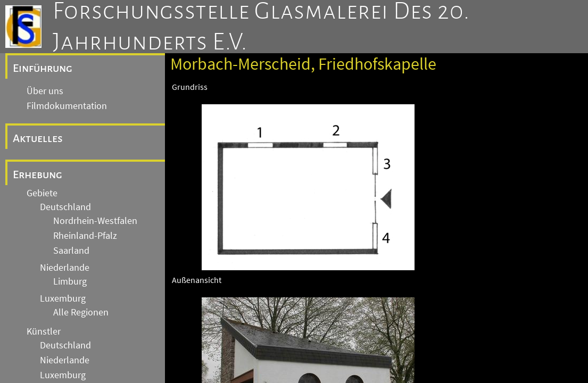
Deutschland (65, 207)
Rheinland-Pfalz (85, 236)
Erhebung (38, 174)
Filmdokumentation (67, 106)
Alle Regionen (81, 312)
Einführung (43, 68)
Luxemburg (63, 298)
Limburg (70, 281)
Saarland (71, 251)
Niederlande (65, 268)
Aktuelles (38, 138)
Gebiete (42, 193)
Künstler (44, 331)
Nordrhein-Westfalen (95, 221)
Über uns (45, 91)
